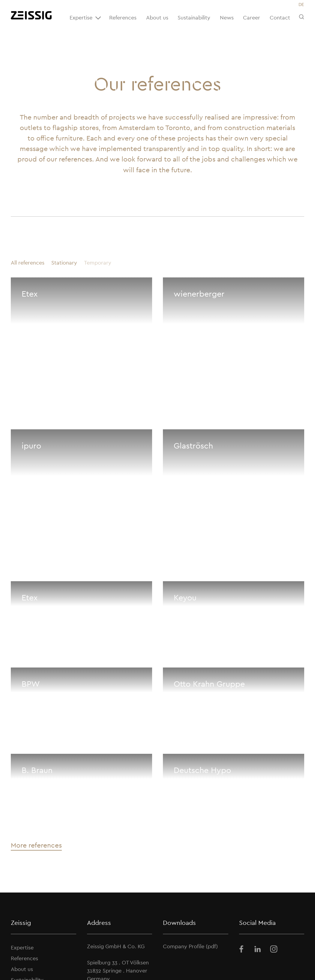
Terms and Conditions (278, 962)
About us (157, 18)
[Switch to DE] (301, 5)
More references (36, 714)
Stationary (64, 263)
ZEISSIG (39, 962)
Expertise (86, 18)
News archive (167, 962)
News (227, 18)
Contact (280, 18)
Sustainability (194, 18)
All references (28, 263)
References (123, 18)
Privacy (232, 962)
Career (252, 18)
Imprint (204, 962)
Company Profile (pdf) (190, 815)
